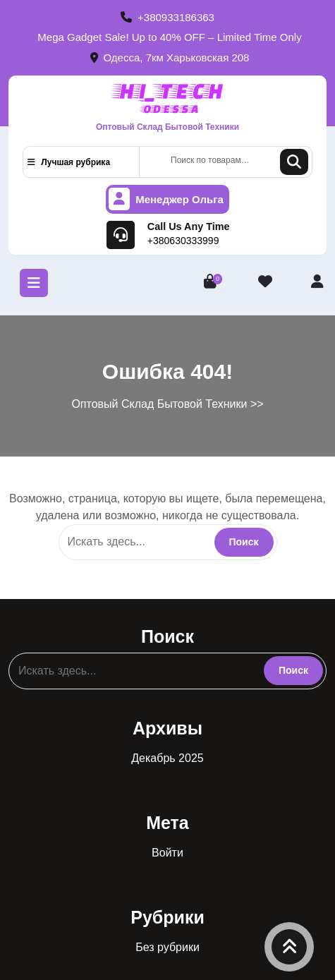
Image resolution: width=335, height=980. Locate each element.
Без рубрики (167, 947)
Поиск (294, 162)
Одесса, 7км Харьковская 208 (170, 58)
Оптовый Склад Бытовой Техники (167, 127)
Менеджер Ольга (166, 199)
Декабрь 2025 (167, 758)
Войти (167, 853)
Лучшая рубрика (69, 162)
